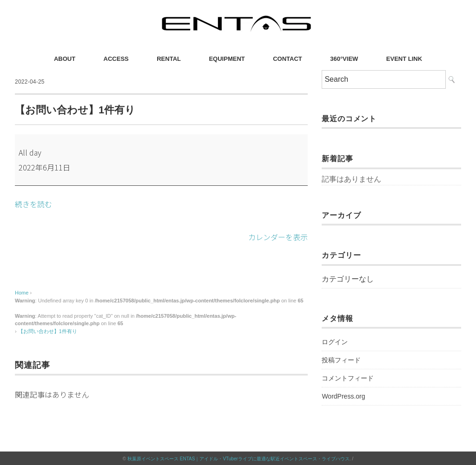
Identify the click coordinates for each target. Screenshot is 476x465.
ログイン (335, 342)
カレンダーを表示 (278, 236)
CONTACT (288, 59)
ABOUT (65, 59)
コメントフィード (348, 378)
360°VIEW (344, 59)
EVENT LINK (404, 59)
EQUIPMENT (227, 59)
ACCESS (116, 59)
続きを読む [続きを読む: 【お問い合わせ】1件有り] (33, 204)
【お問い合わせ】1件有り (48, 330)
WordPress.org (343, 396)
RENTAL (169, 59)
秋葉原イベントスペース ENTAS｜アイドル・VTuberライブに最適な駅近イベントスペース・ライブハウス (238, 458)
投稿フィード (341, 360)
